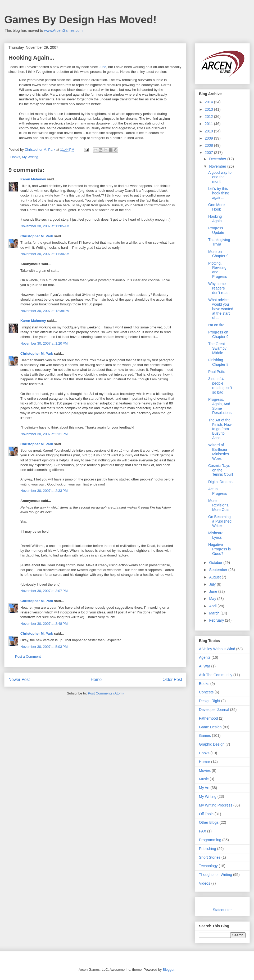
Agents (205, 657)
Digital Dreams (220, 482)
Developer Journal (214, 710)
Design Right (210, 701)
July (213, 584)
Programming (210, 840)
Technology (208, 866)
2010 (209, 131)
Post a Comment (28, 656)
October (216, 563)
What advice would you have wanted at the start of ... (221, 309)
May (213, 599)
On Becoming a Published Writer (220, 521)
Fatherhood (208, 718)
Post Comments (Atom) (106, 693)
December (218, 159)
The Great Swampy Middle (217, 348)
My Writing (30, 157)
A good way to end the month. (220, 177)
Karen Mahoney (33, 179)
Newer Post (19, 680)
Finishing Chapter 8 (218, 362)
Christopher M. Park (37, 236)
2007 (209, 153)
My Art (204, 788)
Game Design (210, 727)
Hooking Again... (216, 219)
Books (204, 684)
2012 (209, 117)
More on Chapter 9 (218, 254)
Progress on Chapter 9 (218, 334)
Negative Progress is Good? (219, 549)
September (219, 570)
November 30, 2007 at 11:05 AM (45, 226)
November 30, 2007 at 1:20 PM (44, 343)
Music (204, 779)
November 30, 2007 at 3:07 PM (44, 591)
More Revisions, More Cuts (219, 505)
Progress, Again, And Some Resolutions (220, 406)
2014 (209, 102)
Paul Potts (217, 372)
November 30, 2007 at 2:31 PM (44, 434)
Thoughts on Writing (216, 875)
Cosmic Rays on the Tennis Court (221, 470)
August (215, 577)
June (102, 67)
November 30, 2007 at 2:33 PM (44, 491)
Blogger (169, 970)
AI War (205, 666)
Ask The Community (216, 675)
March (215, 613)
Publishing (208, 849)
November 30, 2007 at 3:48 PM (44, 624)
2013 (209, 109)
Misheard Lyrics (216, 535)
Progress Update (216, 230)
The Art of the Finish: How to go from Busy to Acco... (220, 429)
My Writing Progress (216, 805)
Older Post (172, 680)
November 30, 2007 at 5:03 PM (44, 647)
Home (96, 680)
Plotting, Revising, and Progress (218, 270)
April (213, 606)
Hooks (15, 157)
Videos (205, 883)
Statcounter (222, 910)
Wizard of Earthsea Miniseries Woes (219, 452)
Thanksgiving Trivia (219, 242)
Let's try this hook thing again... (219, 193)
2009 (209, 138)
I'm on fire (216, 325)
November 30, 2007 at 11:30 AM (45, 254)
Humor (205, 762)
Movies (205, 770)
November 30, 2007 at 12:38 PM (45, 311)
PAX (203, 831)
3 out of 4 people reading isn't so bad (220, 385)
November (218, 166)
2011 (209, 124)
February (217, 620)
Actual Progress (218, 491)
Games (205, 736)
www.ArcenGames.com (63, 30)
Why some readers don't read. (219, 288)
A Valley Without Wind (217, 649)
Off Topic (206, 814)
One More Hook (216, 207)
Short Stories (210, 857)
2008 (209, 145)
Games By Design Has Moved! (80, 20)
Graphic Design (212, 744)
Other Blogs (209, 822)
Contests (206, 692)
